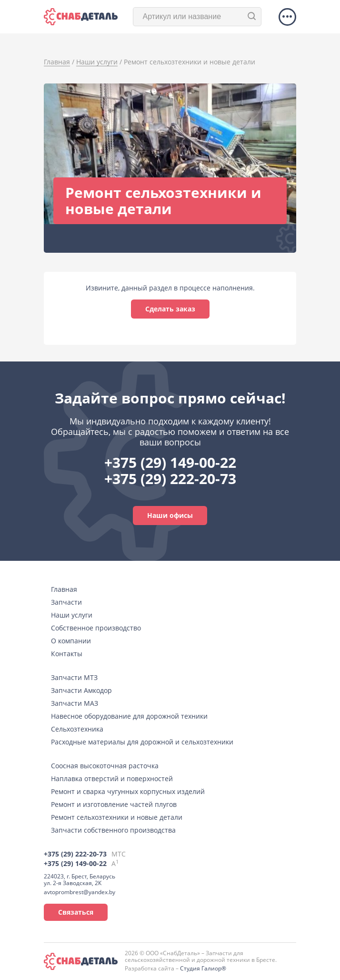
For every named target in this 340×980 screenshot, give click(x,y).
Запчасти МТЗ (74, 677)
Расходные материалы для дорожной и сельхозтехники (142, 742)
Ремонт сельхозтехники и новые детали (117, 817)
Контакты (67, 654)
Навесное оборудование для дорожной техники (129, 716)
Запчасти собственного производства (113, 830)
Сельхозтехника (77, 729)
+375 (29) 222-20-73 (170, 479)
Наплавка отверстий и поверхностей (112, 779)
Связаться (76, 912)
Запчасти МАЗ (75, 703)
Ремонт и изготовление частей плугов (114, 804)
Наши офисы (170, 515)
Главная (64, 589)
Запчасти (66, 602)
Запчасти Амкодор (81, 690)
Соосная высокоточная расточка (105, 766)
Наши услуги (72, 615)
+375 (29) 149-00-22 (170, 462)
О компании (71, 641)
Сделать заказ (170, 309)
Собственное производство (96, 628)
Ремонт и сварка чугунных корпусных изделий (128, 791)
